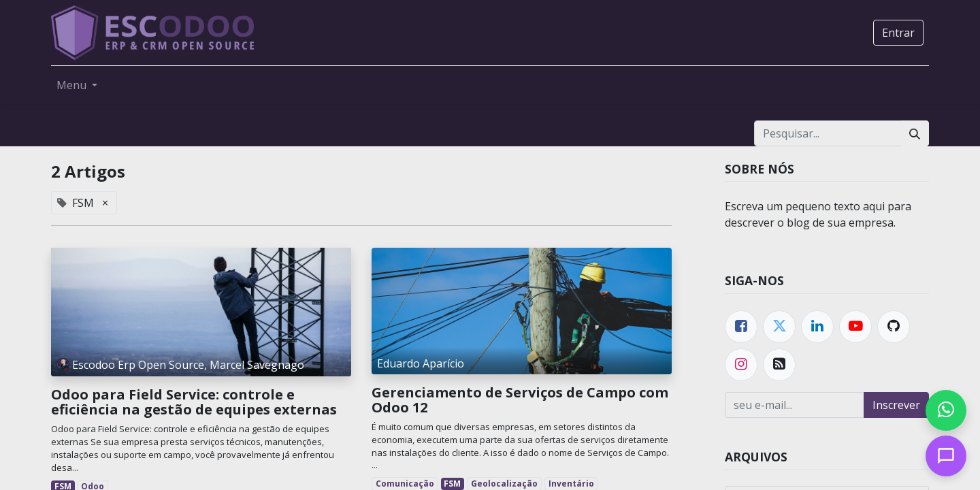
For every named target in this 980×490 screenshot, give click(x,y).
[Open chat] (946, 456)
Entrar (898, 33)
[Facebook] (741, 327)
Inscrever (896, 405)
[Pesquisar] (915, 133)
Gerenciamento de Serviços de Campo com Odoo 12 (520, 400)
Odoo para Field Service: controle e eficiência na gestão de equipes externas (194, 402)
